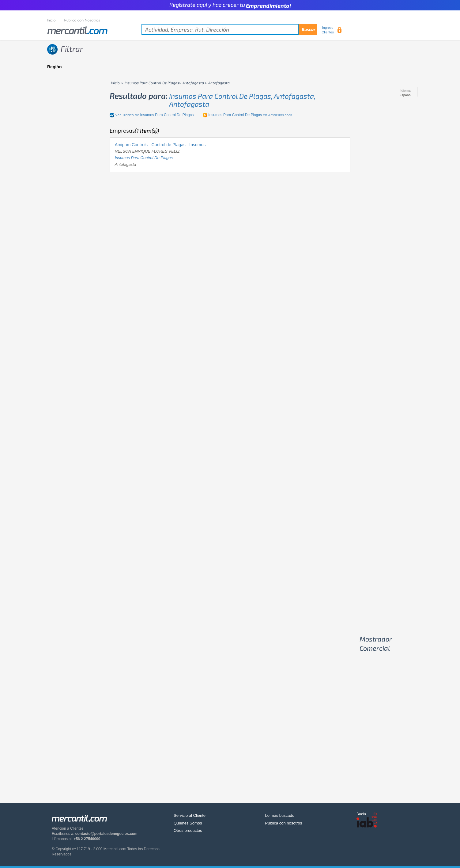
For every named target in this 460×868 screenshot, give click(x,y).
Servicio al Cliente (190, 815)
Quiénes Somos (188, 823)
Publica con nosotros (284, 823)
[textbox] (229, 29)
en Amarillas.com (250, 115)
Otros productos (188, 830)
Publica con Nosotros (82, 20)
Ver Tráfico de (154, 115)
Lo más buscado (280, 815)
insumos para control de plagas (144, 158)
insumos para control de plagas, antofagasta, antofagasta (242, 100)
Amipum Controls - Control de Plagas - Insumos (160, 145)
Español (406, 95)
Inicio (51, 20)
